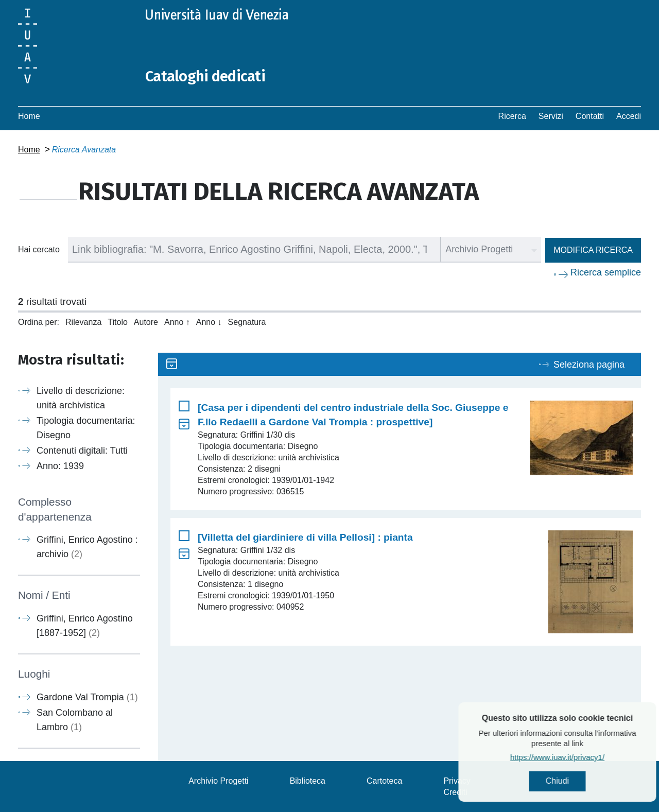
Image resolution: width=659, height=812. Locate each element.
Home (29, 116)
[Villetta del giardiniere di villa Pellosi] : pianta (305, 537)
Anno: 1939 (60, 466)
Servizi (551, 116)
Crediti (455, 792)
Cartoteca (384, 780)
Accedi (629, 116)
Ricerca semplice (606, 272)
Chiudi (585, 781)
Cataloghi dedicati (207, 76)
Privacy (457, 780)
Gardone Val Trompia (87, 697)
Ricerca (512, 116)
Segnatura (247, 322)
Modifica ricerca (593, 250)
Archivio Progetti (219, 780)
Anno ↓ (209, 322)
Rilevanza (83, 322)
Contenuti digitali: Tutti (82, 451)
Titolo (118, 322)
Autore (146, 322)
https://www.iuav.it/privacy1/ (585, 758)
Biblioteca (308, 780)
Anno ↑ (177, 322)
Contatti (590, 116)
